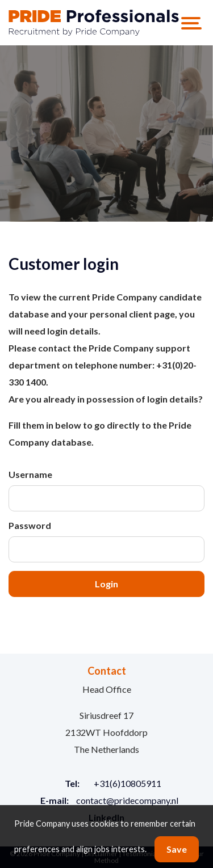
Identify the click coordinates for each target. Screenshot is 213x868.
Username (30, 474)
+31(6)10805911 (128, 783)
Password (30, 525)
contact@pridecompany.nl (127, 800)
